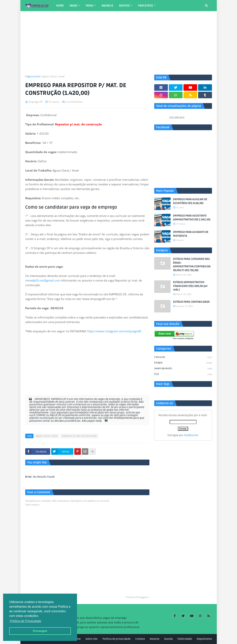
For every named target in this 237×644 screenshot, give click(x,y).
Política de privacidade (116, 639)
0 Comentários (74, 102)
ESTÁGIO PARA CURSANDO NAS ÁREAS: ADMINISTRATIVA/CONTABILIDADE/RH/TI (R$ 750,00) (192, 265)
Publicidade (185, 639)
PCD (183, 374)
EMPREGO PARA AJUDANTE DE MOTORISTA (191, 234)
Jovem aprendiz (183, 369)
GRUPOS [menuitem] (124, 6)
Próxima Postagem (137, 597)
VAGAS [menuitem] (73, 6)
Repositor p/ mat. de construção (79, 436)
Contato (140, 639)
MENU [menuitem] (90, 6)
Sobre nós (92, 639)
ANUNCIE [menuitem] (107, 6)
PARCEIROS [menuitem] (145, 6)
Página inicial (33, 76)
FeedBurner (191, 435)
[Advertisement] (119, 43)
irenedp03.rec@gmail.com (43, 280)
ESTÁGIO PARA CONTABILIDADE (191, 302)
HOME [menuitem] (60, 6)
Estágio (183, 363)
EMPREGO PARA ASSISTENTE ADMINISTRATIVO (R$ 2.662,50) (192, 218)
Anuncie (155, 639)
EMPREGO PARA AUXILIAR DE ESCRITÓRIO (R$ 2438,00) (190, 201)
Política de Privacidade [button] (26, 621)
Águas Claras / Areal (53, 76)
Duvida (168, 639)
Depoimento (204, 639)
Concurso (183, 357)
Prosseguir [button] (40, 631)
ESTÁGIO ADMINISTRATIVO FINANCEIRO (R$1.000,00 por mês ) (190, 286)
